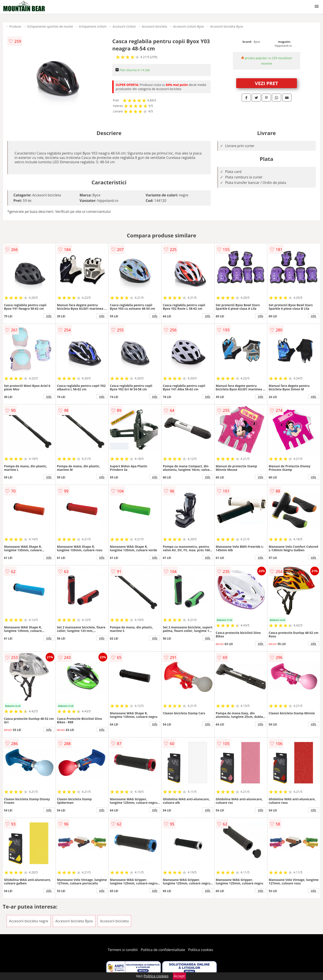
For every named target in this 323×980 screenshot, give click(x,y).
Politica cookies (201, 950)
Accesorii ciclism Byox (189, 26)
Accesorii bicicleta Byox (227, 26)
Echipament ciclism (93, 26)
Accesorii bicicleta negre (29, 921)
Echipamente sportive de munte (50, 26)
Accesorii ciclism (124, 26)
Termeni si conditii (123, 950)
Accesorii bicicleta (154, 26)
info (49, 316)
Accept (179, 976)
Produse (15, 26)
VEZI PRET (266, 83)
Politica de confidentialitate (163, 950)
